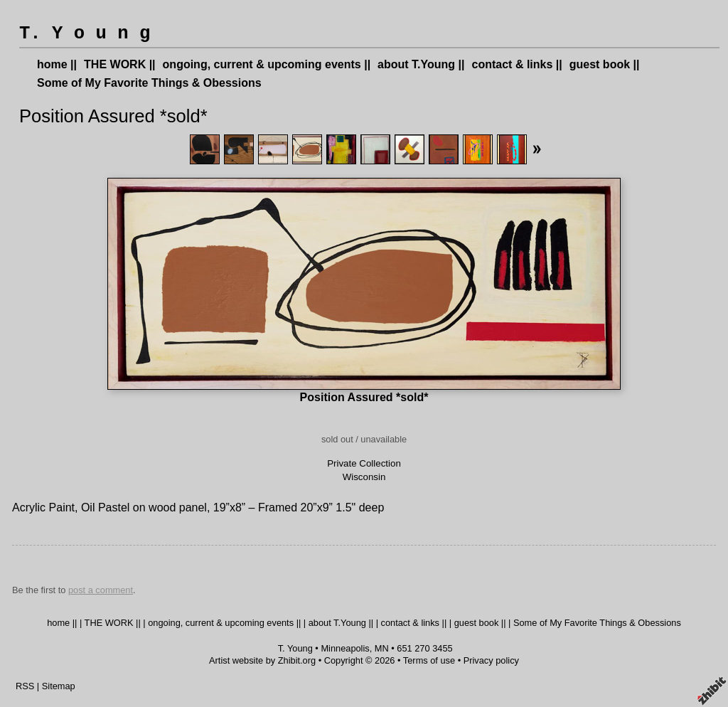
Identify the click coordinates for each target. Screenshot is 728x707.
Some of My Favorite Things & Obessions (149, 83)
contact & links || (517, 64)
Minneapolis (345, 648)
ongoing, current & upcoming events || (267, 64)
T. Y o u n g (85, 34)
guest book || (605, 64)
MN (382, 648)
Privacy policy (491, 660)
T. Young (295, 648)
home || (57, 64)
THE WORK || (120, 64)
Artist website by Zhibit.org (262, 660)
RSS (25, 686)
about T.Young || (421, 64)
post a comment (101, 590)
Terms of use (429, 660)
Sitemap (59, 686)
